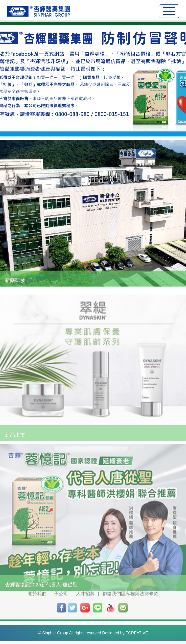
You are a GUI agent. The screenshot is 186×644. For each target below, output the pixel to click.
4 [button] (108, 124)
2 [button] (87, 124)
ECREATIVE (137, 630)
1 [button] (76, 124)
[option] (93, 78)
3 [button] (97, 124)
